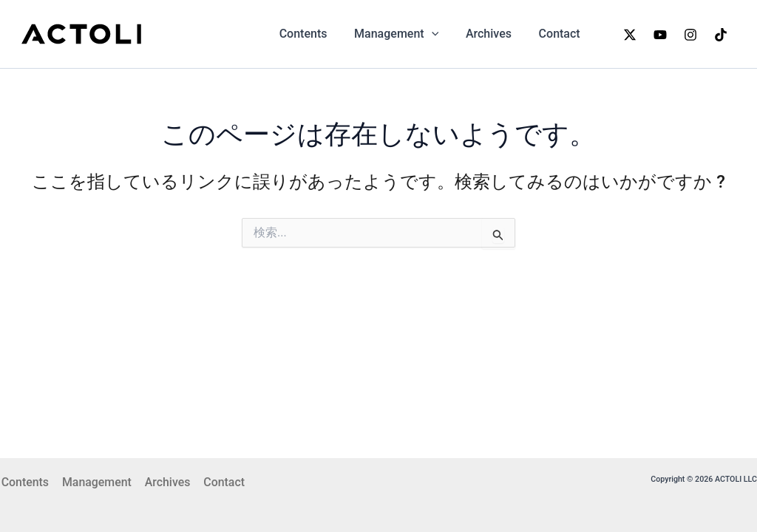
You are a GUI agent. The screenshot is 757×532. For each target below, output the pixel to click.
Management (405, 34)
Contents (315, 34)
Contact (561, 34)
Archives (494, 34)
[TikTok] (721, 35)
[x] (630, 35)
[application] (440, 34)
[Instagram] (690, 35)
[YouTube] (660, 35)
